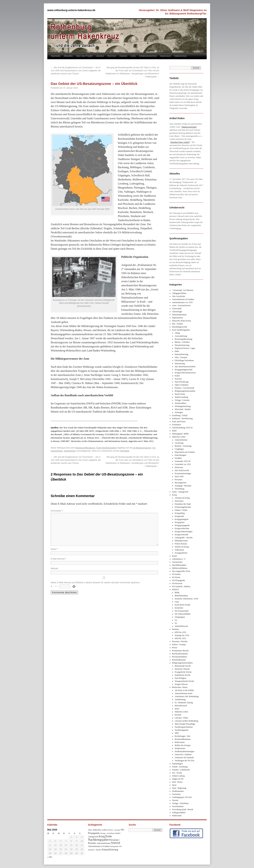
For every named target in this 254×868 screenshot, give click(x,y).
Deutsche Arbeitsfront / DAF (186, 599)
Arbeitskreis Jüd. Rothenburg (187, 696)
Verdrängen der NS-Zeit (184, 761)
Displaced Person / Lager (185, 348)
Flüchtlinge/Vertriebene (184, 360)
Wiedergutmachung (183, 406)
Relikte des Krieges (183, 745)
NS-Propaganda (179, 580)
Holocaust (179, 467)
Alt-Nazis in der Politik (184, 690)
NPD (177, 733)
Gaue (177, 602)
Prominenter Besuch (180, 651)
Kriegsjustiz (180, 522)
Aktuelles (68, 56)
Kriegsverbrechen (182, 528)
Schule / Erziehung (180, 767)
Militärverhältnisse (180, 568)
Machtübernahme (179, 565)
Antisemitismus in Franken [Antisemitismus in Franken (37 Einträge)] (99, 846)
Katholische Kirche (183, 675)
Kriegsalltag (180, 513)
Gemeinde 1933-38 (182, 461)
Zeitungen (179, 412)
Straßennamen (178, 791)
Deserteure (179, 501)
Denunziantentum (179, 315)
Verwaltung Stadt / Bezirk (183, 809)
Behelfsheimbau (181, 596)
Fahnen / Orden (181, 510)
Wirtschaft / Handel (183, 409)
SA (176, 620)
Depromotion (178, 318)
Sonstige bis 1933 (182, 635)
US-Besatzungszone (142, 448)
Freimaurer (177, 425)
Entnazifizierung (181, 354)
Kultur (177, 376)
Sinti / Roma (177, 782)
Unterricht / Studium (183, 754)
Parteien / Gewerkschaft (184, 388)
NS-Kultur (176, 574)
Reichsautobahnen (180, 657)
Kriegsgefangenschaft (184, 370)
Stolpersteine (180, 748)
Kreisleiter (179, 608)
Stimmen (112, 56)
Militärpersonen (181, 541)
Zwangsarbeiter (181, 553)
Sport (174, 785)
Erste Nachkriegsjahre (106, 448)
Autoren (123, 56)
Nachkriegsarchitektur (184, 727)
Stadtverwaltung (181, 397)
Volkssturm (179, 550)
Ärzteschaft (177, 309)
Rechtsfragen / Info (183, 736)
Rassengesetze (180, 483)
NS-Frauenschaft (182, 611)
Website (54, 568)
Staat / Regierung (179, 788)
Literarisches (177, 562)
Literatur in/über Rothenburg (186, 721)
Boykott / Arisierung (183, 446)
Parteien (175, 629)
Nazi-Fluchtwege (182, 382)
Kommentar (57, 511)
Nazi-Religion (180, 678)
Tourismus (176, 794)
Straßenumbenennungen (184, 751)
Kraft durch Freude (182, 605)
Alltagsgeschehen (179, 293)
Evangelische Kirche (183, 672)
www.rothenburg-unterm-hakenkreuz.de (71, 10)
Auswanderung (181, 336)
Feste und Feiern (179, 422)
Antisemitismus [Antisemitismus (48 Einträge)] (104, 843)
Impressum (165, 56)
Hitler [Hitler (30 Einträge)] (90, 830)
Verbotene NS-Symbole (184, 758)
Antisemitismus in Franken (183, 299)
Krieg (174, 495)
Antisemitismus (181, 440)
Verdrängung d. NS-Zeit (182, 797)
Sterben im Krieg (182, 547)
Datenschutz (180, 56)
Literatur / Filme (181, 718)
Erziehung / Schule (180, 415)
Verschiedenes (178, 806)
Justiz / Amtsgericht (180, 492)
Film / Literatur (181, 357)
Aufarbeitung (180, 699)
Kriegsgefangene (182, 519)
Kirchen (178, 715)
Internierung (180, 363)
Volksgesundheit (179, 813)
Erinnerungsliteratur (183, 507)
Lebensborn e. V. (179, 559)
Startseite (56, 56)
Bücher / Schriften (182, 342)
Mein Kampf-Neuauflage (185, 724)
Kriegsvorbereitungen (184, 531)
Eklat (177, 351)
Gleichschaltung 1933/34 (182, 428)
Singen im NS (178, 779)
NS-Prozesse (177, 583)
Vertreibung (179, 489)
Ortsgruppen (180, 617)
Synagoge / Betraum (183, 486)
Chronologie (177, 312)
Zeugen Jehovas (181, 684)
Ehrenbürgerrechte (180, 327)
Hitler (174, 431)
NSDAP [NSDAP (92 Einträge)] (116, 843)
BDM (177, 593)
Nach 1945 (179, 477)
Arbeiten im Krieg (182, 498)
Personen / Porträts (180, 641)
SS (176, 623)
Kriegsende (179, 516)
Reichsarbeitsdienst (180, 654)
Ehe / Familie (178, 324)
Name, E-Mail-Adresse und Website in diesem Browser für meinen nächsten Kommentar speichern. (96, 583)
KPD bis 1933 (180, 632)
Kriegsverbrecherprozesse (185, 373)
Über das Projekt (84, 56)
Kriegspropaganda (182, 525)
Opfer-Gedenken (181, 385)
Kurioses (178, 379)
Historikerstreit (181, 706)
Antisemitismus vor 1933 (182, 302)
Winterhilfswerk (181, 626)
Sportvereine (180, 394)
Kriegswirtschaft (181, 535)
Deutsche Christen (182, 669)
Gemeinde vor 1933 (183, 464)
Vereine (175, 800)
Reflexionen (180, 742)
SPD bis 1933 (180, 638)
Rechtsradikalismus (183, 739)
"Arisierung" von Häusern (183, 290)
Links (133, 56)
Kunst (175, 556)
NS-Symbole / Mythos (181, 586)
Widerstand (177, 816)
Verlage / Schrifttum (180, 803)
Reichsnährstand (179, 660)
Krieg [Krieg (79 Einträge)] (102, 836)
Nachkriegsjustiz (182, 730)
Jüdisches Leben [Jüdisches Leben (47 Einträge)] (100, 830)
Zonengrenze (70, 451)
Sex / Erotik (177, 773)
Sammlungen (177, 764)
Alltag (177, 333)
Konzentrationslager (183, 473)
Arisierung (179, 443)
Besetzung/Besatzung (85, 448)
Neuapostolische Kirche (184, 681)
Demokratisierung (182, 345)
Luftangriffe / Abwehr (184, 538)
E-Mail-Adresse (58, 559)
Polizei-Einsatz (181, 544)
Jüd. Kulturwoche (182, 470)
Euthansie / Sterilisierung (182, 418)
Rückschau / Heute (180, 687)
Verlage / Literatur (182, 400)
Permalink (125, 451)
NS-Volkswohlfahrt (183, 614)
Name (54, 549)
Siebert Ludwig (178, 776)
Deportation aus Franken (185, 452)
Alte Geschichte (179, 296)
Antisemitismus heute (183, 693)
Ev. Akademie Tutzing (184, 703)
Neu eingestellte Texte (181, 571)
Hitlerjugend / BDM (180, 434)
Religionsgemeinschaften (185, 391)
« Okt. (50, 857)
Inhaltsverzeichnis (148, 56)
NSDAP (175, 590)
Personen (178, 480)
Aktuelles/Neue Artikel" (180, 142)
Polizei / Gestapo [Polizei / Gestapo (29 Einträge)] (114, 830)
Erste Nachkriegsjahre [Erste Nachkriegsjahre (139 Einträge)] (100, 838)
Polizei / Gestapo (179, 645)
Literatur (100, 56)
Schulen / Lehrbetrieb (181, 770)
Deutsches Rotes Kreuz (182, 321)
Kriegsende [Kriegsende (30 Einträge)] (114, 846)
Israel (177, 709)
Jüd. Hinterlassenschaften (185, 367)
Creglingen (179, 449)
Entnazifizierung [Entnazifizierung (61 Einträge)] (110, 850)
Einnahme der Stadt (183, 504)
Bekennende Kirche (183, 666)
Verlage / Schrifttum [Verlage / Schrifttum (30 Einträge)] (107, 833)
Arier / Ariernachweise (181, 305)
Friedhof (178, 458)
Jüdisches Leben (179, 437)
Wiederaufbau (180, 403)
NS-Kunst (176, 577)
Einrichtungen (180, 455)
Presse (175, 648)
